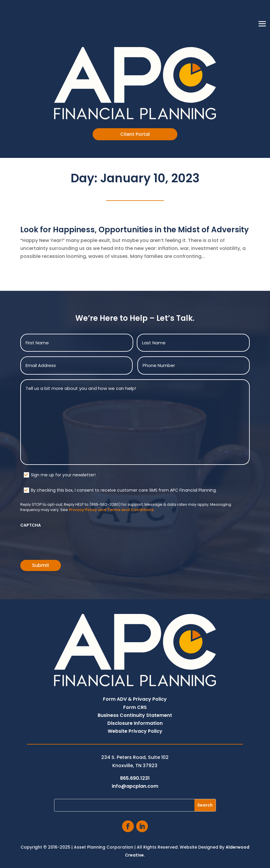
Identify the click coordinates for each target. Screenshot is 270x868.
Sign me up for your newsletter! (63, 475)
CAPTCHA (31, 525)
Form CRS (135, 707)
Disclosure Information (135, 723)
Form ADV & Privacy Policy (135, 699)
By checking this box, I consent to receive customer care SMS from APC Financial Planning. (124, 490)
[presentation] (65, 542)
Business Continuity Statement (135, 715)
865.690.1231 (135, 778)
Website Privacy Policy (135, 731)
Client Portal (135, 134)
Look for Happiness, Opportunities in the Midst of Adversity (135, 230)
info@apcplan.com (135, 786)
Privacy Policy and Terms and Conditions (111, 510)
